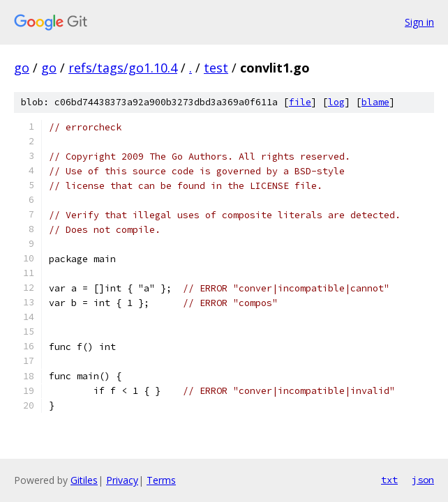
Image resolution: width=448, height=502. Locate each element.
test (216, 68)
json (423, 480)
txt (389, 480)
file (300, 102)
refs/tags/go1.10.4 (123, 68)
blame (375, 102)
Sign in (419, 22)
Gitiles (84, 480)
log (336, 102)
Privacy (122, 480)
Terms (161, 480)
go (22, 68)
